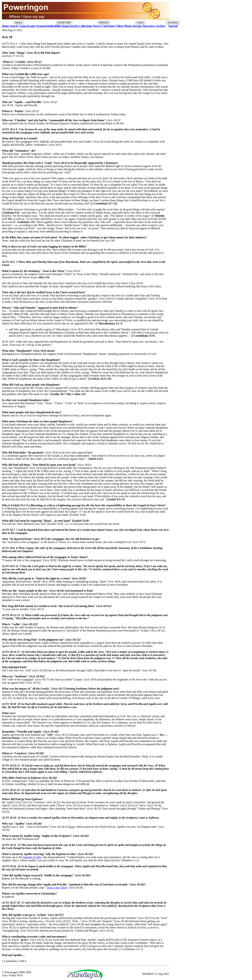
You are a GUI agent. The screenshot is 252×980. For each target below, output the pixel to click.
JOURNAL (173, 23)
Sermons (41, 26)
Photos (128, 26)
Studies (51, 26)
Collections (85, 26)
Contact (23, 26)
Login (32, 26)
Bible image (62, 26)
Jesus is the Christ (57, 888)
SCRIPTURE (64, 23)
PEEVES (104, 23)
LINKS (140, 23)
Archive (161, 26)
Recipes (137, 26)
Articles (74, 26)
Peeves (97, 26)
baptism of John (32, 857)
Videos (120, 26)
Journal (173, 26)
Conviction (108, 26)
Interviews (149, 26)
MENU (18, 23)
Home (6, 26)
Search (14, 26)
